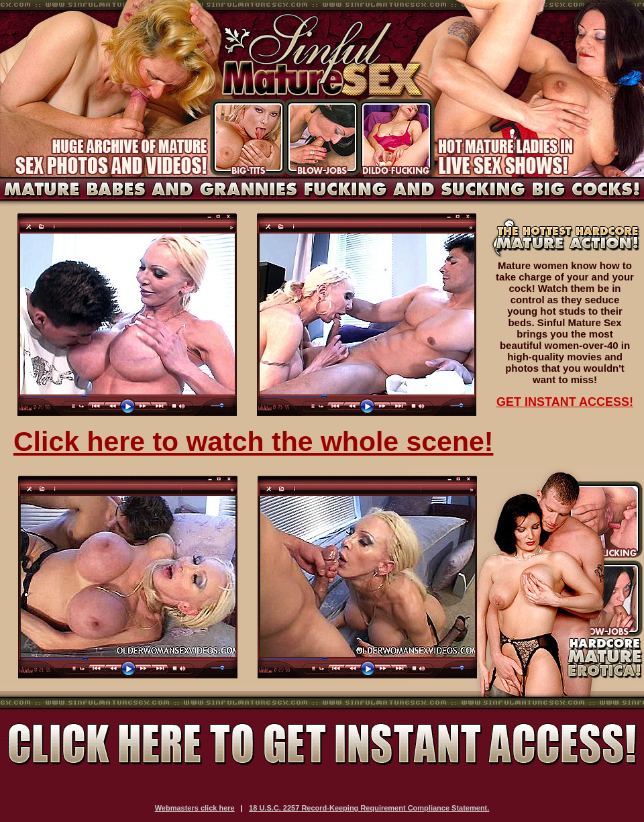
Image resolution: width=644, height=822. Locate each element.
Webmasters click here (195, 808)
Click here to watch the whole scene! (253, 442)
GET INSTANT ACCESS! (565, 402)
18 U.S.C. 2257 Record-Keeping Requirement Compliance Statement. (369, 808)
